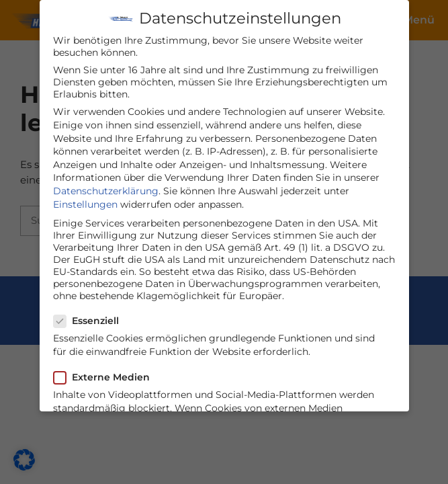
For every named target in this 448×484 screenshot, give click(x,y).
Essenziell (90, 317)
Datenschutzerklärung (106, 188)
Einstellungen (85, 201)
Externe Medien (106, 374)
